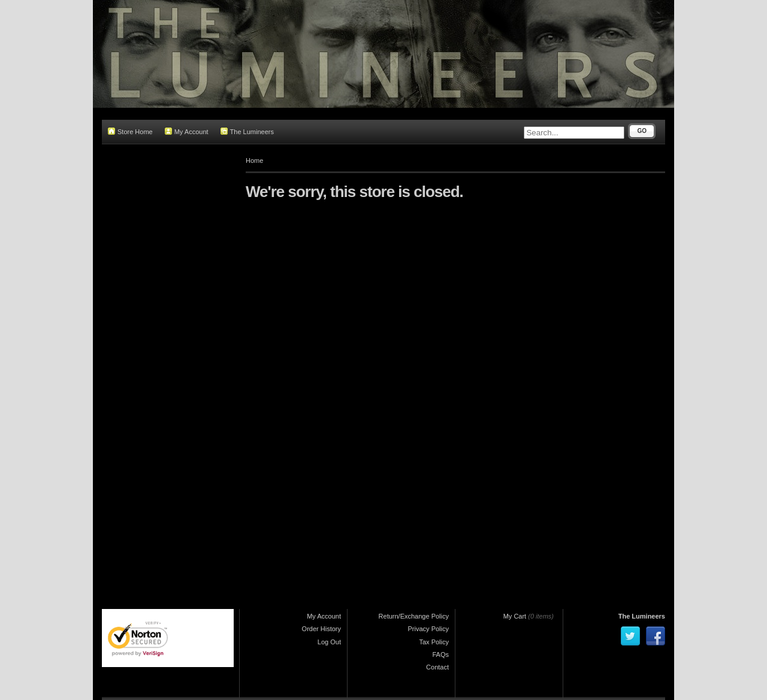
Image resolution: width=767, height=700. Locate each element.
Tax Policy (434, 642)
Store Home (130, 131)
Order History (321, 629)
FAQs (440, 654)
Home (254, 160)
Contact (437, 667)
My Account (187, 131)
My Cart (515, 616)
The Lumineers (247, 131)
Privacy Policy (428, 629)
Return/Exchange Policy (414, 616)
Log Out (329, 642)
